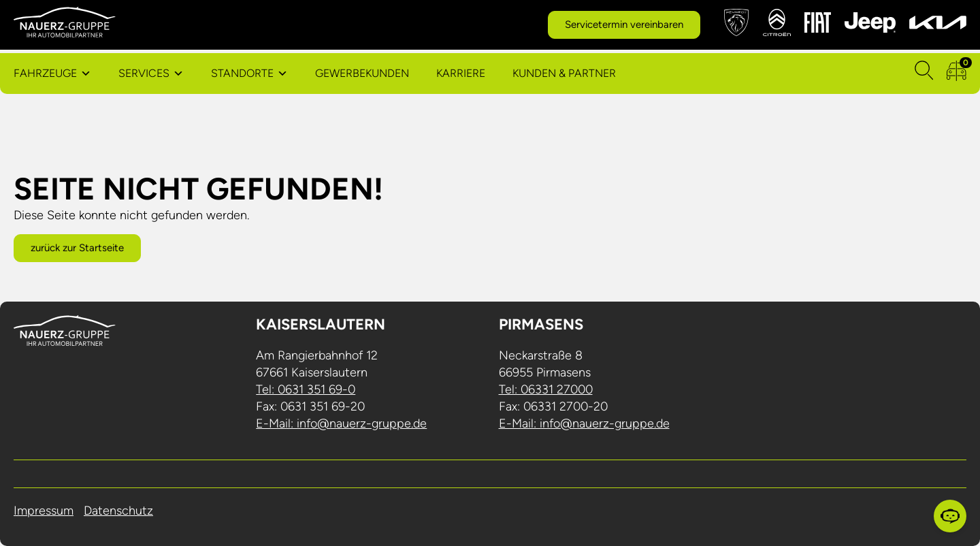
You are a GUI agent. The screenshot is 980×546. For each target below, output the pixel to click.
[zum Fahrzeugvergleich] (957, 74)
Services (144, 73)
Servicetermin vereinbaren (624, 25)
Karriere (461, 73)
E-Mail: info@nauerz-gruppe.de (341, 423)
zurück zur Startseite (77, 248)
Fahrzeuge (45, 73)
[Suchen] (924, 74)
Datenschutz (118, 511)
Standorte (242, 73)
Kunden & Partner (564, 73)
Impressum (44, 511)
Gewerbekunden (362, 73)
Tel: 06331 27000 (546, 389)
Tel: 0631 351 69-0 (306, 389)
